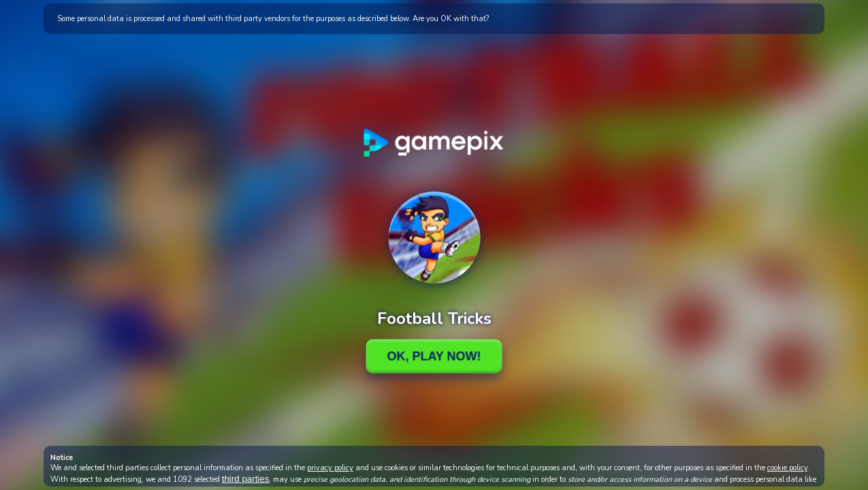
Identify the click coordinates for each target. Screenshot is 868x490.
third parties (246, 479)
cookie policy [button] (787, 468)
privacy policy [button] (330, 468)
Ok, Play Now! (434, 356)
